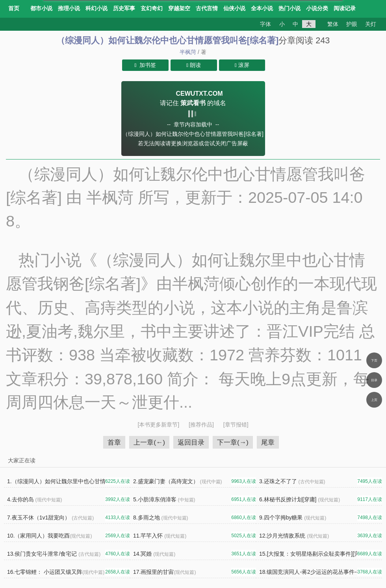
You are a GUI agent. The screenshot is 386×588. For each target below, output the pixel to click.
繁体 (333, 24)
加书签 (146, 65)
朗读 (194, 65)
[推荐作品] (202, 425)
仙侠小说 (234, 8)
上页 (374, 400)
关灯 (371, 24)
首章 (114, 442)
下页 (374, 360)
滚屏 (242, 65)
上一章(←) (149, 442)
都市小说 (41, 8)
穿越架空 (179, 8)
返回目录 (191, 442)
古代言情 (207, 8)
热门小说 (289, 8)
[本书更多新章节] (159, 425)
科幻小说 (96, 8)
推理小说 (69, 8)
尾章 (268, 442)
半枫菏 (188, 52)
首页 (14, 8)
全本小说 (262, 8)
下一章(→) (233, 442)
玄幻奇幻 (152, 8)
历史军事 (124, 8)
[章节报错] (236, 425)
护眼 (352, 24)
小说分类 (317, 8)
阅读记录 (345, 8)
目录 (374, 380)
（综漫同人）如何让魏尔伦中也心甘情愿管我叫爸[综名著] (167, 40)
